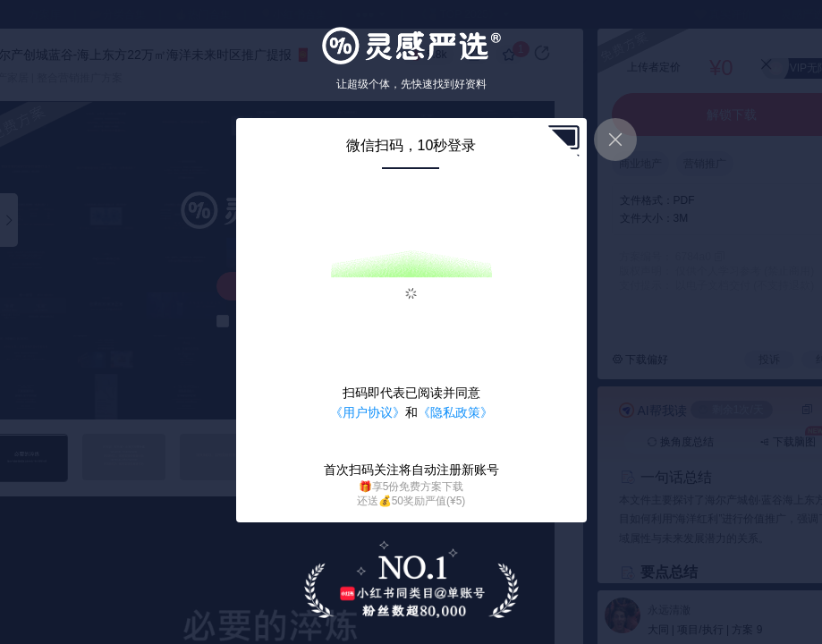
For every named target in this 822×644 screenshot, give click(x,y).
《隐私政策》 (455, 412)
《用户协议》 (368, 412)
